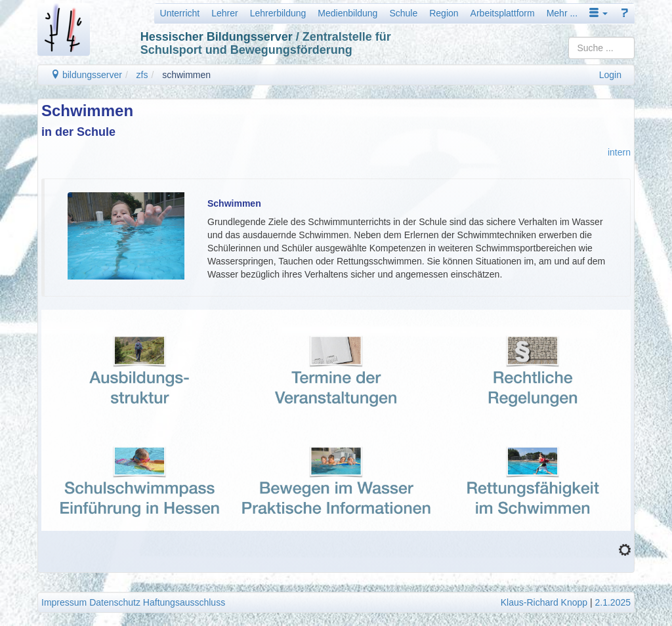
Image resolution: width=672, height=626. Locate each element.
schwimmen (186, 75)
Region (444, 13)
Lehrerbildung (278, 13)
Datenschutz (115, 602)
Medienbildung (347, 13)
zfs (142, 75)
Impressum (64, 602)
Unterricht (180, 13)
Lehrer (224, 13)
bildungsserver (86, 75)
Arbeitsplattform (503, 13)
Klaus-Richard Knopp (544, 602)
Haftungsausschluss (184, 602)
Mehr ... (562, 13)
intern (619, 152)
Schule (403, 13)
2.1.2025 (613, 602)
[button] (598, 13)
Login (610, 75)
